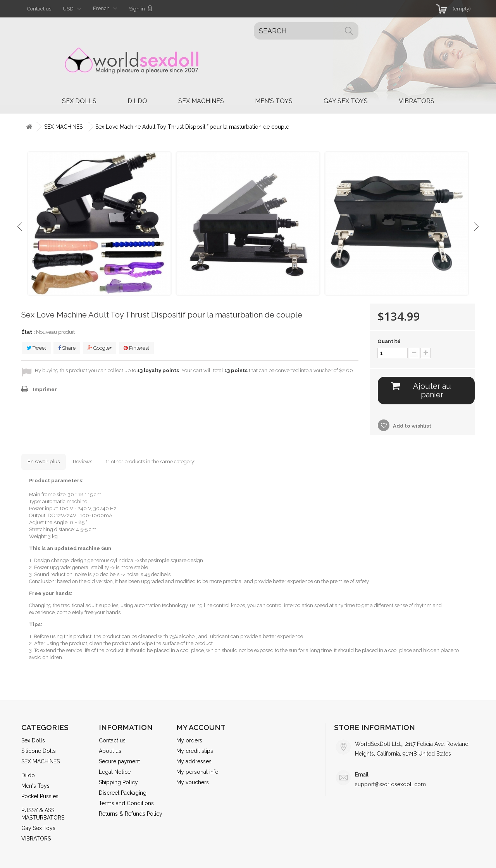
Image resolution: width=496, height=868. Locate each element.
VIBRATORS (417, 101)
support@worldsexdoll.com (390, 784)
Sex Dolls (79, 101)
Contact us (39, 9)
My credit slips (195, 751)
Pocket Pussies (40, 796)
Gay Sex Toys (346, 101)
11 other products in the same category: (150, 462)
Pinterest (136, 348)
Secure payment (119, 761)
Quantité (389, 341)
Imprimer (45, 389)
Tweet (36, 348)
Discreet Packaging (123, 793)
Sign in (141, 9)
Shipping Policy (118, 782)
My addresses (194, 761)
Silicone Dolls (39, 751)
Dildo (137, 101)
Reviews (83, 462)
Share (67, 348)
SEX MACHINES (201, 101)
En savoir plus (44, 462)
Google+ (100, 348)
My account (201, 727)
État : (28, 332)
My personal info (197, 772)
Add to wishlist (412, 426)
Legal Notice (115, 772)
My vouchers (193, 782)
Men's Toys (274, 101)
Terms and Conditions (126, 803)
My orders (189, 740)
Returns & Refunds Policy (131, 814)
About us (110, 751)
